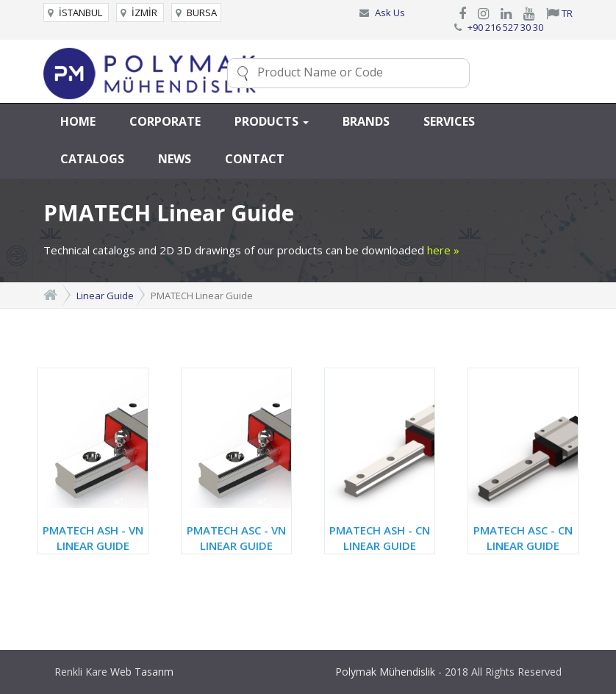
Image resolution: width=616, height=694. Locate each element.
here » (443, 250)
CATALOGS (92, 159)
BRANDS (366, 121)
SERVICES (449, 121)
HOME (78, 121)
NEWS (175, 159)
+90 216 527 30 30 (505, 27)
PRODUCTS (272, 121)
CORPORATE (165, 121)
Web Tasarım (142, 672)
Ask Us (390, 12)
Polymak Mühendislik (385, 672)
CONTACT (255, 159)
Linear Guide (105, 296)
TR (559, 13)
